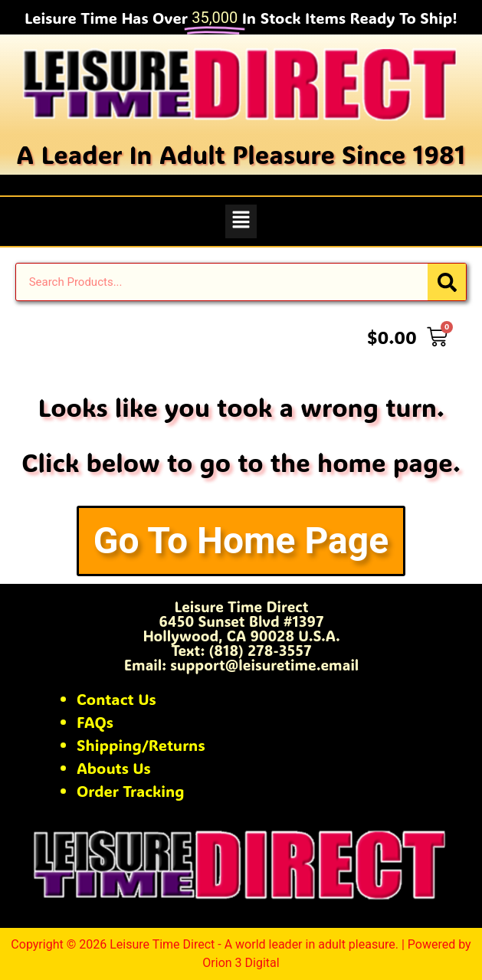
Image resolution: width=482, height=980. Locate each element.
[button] (241, 221)
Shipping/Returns (141, 745)
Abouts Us (114, 768)
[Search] (447, 282)
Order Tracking (131, 791)
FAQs (95, 722)
